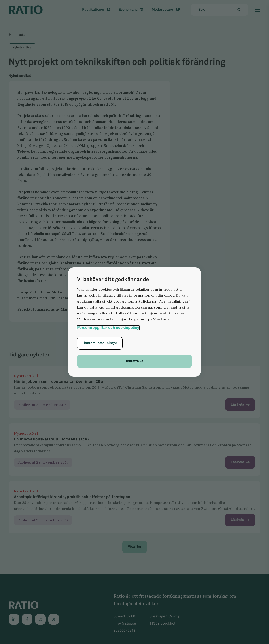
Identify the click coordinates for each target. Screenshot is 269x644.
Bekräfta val (134, 361)
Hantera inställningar (100, 343)
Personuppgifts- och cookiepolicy (108, 328)
